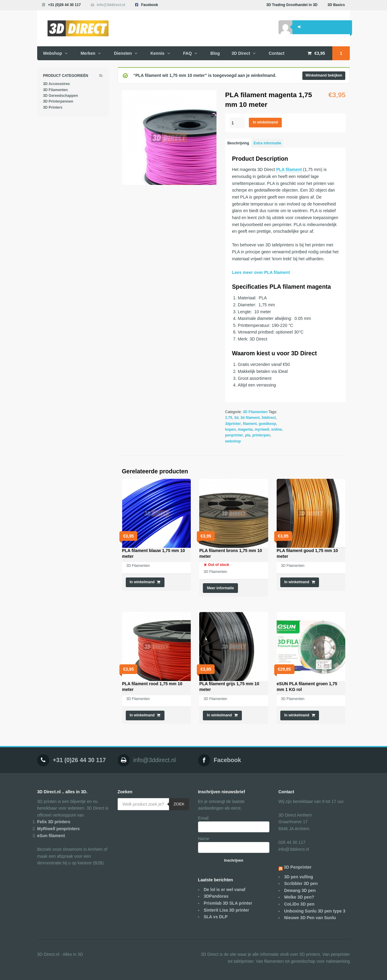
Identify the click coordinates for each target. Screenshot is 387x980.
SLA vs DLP (216, 917)
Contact (277, 53)
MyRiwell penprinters (59, 829)
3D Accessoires (56, 84)
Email (203, 818)
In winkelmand (266, 122)
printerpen (261, 435)
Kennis (157, 53)
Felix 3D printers (54, 822)
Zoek (179, 804)
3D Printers (53, 107)
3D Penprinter (298, 867)
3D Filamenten (255, 412)
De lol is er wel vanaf (225, 890)
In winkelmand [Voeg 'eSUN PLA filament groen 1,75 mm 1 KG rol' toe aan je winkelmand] (297, 715)
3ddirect (269, 418)
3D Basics (336, 5)
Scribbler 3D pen (301, 883)
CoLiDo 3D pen (299, 904)
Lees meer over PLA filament (261, 272)
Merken (88, 53)
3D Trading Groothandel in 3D (292, 5)
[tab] (238, 143)
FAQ (188, 53)
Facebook (150, 5)
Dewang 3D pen (300, 890)
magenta (245, 429)
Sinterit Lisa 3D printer (226, 910)
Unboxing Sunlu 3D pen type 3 (315, 911)
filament (250, 424)
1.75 (229, 418)
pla (247, 435)
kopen (231, 429)
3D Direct (241, 53)
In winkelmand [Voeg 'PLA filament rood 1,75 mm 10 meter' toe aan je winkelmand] (142, 715)
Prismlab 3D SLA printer (228, 903)
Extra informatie (267, 143)
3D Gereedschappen (60, 96)
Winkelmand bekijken (324, 75)
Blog (215, 53)
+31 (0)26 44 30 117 (64, 5)
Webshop (52, 53)
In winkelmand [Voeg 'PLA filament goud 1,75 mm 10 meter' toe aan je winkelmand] (297, 582)
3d (236, 418)
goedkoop (267, 424)
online (276, 429)
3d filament (250, 418)
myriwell (262, 429)
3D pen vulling (299, 877)
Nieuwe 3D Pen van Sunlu (310, 918)
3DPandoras (216, 896)
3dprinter (233, 424)
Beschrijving (238, 143)
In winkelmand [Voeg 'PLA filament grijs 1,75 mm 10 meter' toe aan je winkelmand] (219, 715)
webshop (233, 441)
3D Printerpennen (58, 101)
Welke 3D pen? (299, 897)
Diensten (123, 53)
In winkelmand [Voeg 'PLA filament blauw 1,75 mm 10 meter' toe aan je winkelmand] (142, 582)
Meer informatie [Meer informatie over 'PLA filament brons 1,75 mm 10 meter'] (220, 588)
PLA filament (289, 169)
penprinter (234, 435)
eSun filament (51, 836)
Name (204, 839)
